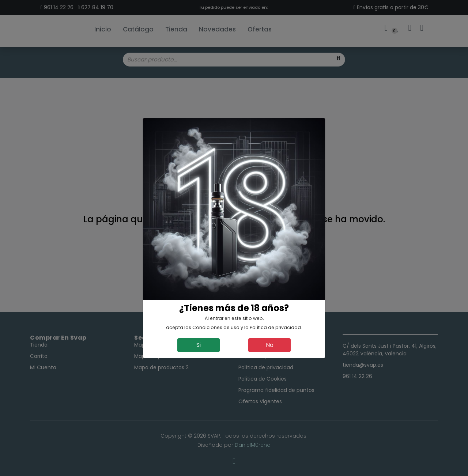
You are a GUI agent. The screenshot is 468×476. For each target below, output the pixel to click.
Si (199, 345)
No (270, 345)
